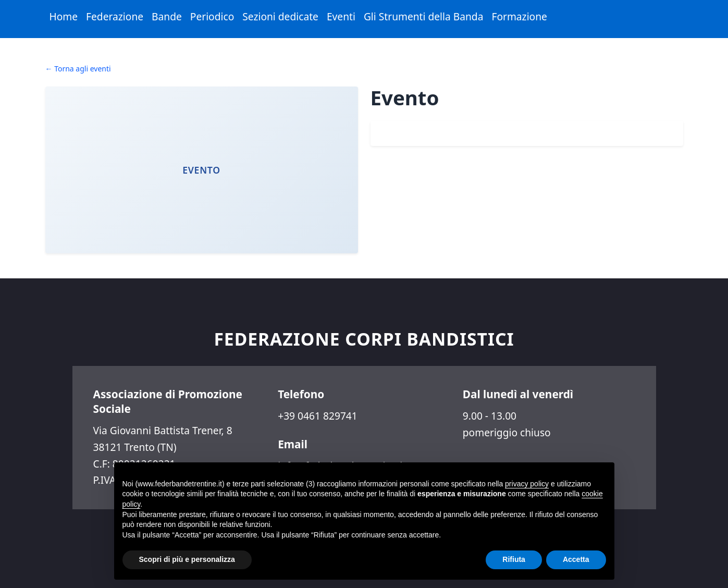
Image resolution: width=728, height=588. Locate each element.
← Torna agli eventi (78, 69)
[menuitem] (64, 17)
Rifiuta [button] (514, 559)
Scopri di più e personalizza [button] (187, 559)
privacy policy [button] (527, 484)
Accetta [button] (576, 559)
